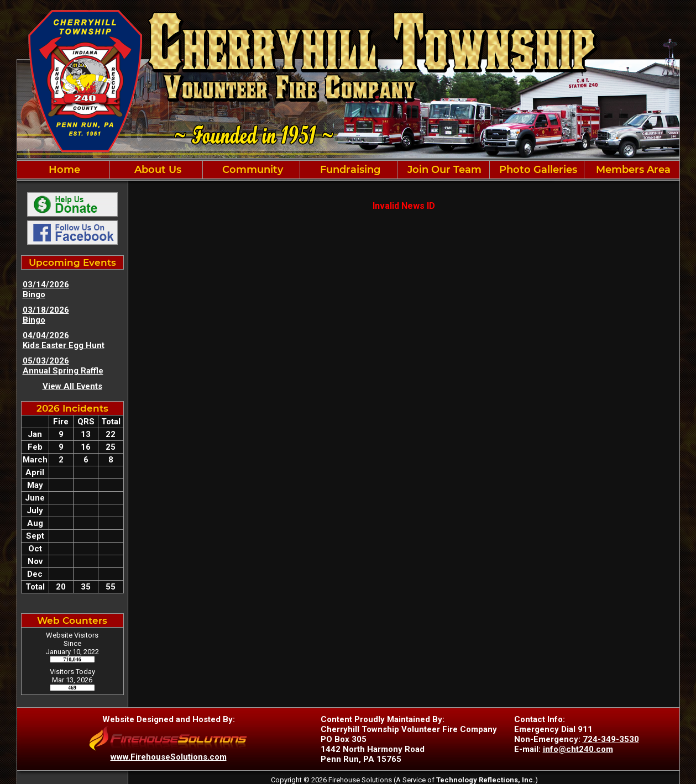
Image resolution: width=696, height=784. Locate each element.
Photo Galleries (537, 170)
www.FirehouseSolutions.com (169, 757)
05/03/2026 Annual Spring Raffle (63, 366)
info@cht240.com (578, 749)
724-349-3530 (611, 739)
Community (251, 170)
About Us (156, 170)
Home (63, 170)
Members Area (632, 170)
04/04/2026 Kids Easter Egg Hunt (64, 340)
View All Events (72, 386)
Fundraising (349, 170)
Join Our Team (443, 170)
